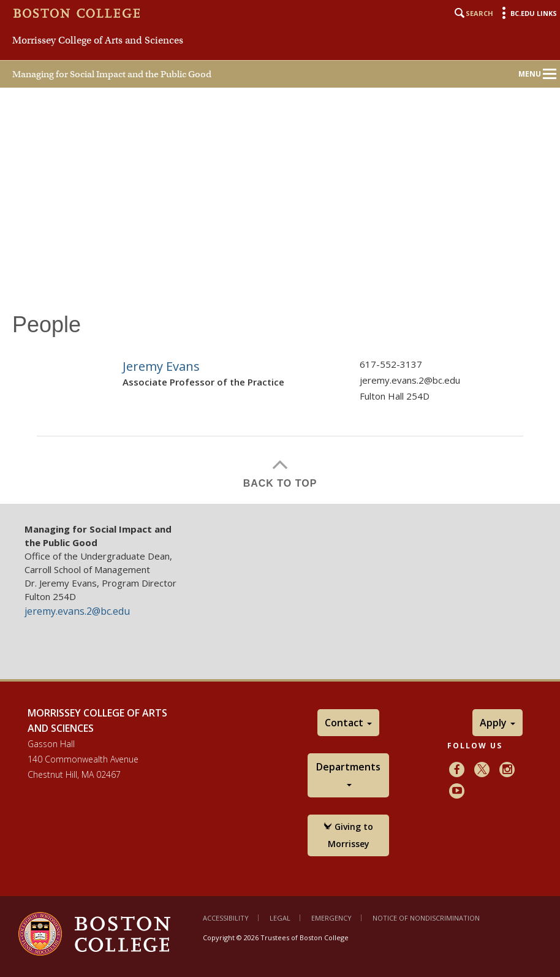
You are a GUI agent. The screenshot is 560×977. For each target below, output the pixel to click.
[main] (280, 392)
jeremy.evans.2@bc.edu (410, 380)
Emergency (331, 918)
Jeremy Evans (161, 366)
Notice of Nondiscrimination (426, 918)
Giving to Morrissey (348, 835)
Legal (280, 918)
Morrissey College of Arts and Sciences (98, 40)
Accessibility (226, 918)
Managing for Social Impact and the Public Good (112, 74)
